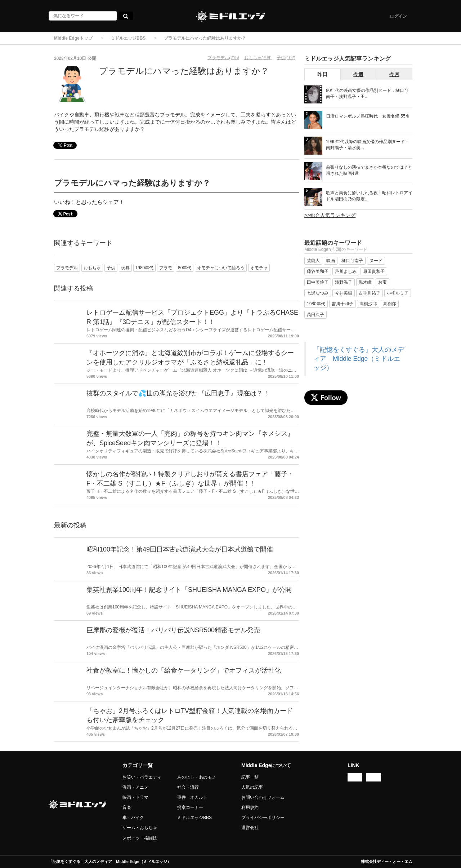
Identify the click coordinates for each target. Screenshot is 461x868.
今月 (394, 74)
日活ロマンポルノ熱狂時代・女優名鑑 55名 (368, 116)
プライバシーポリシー (263, 818)
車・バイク (133, 818)
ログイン (398, 16)
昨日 (322, 74)
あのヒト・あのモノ (197, 777)
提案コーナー (190, 807)
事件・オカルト (192, 797)
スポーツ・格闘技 (140, 838)
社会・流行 (188, 787)
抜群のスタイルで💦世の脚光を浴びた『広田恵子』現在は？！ (178, 393)
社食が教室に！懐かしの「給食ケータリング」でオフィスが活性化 (184, 670)
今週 (358, 74)
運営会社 (250, 828)
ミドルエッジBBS (128, 38)
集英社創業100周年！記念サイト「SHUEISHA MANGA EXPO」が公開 (189, 590)
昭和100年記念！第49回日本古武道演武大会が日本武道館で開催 (180, 549)
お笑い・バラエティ (142, 777)
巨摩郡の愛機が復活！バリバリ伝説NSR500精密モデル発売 (173, 630)
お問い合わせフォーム (263, 797)
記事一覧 (250, 777)
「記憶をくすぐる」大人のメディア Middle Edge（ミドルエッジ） (359, 359)
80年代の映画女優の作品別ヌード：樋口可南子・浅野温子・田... (367, 94)
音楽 (127, 807)
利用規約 (250, 807)
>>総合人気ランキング (330, 215)
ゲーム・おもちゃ (140, 828)
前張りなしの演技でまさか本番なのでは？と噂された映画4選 (369, 170)
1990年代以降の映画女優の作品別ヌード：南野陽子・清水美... (368, 145)
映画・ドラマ (135, 797)
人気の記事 (252, 787)
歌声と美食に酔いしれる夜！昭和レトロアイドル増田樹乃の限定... (369, 196)
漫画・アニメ (135, 787)
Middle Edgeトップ (73, 38)
